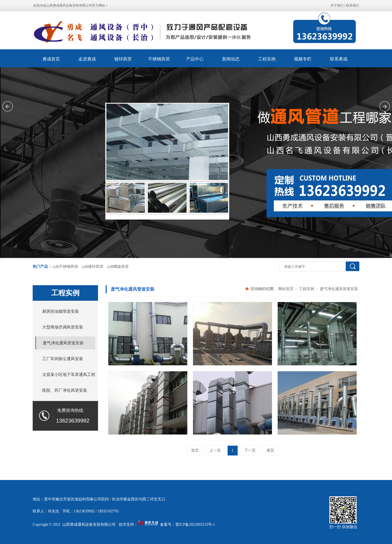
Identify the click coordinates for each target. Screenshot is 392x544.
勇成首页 (51, 59)
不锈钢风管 (159, 59)
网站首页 (286, 289)
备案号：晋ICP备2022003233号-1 (187, 525)
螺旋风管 (121, 267)
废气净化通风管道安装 (338, 289)
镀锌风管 (123, 59)
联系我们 (353, 5)
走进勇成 (87, 59)
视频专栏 (303, 59)
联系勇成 (339, 59)
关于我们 (337, 5)
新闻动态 (231, 59)
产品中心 (195, 59)
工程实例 (267, 59)
